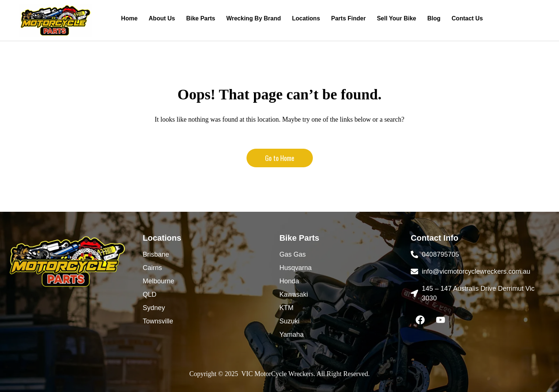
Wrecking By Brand (253, 18)
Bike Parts (201, 18)
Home (129, 18)
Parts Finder (348, 18)
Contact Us (467, 18)
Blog (434, 18)
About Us (162, 18)
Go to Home (280, 158)
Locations (306, 18)
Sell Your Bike (397, 18)
